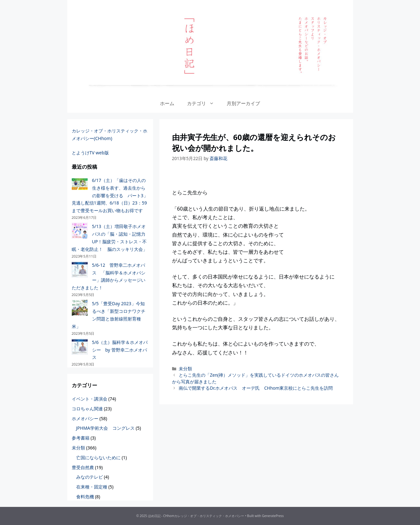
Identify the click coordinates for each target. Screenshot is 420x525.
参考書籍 (81, 438)
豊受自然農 (83, 467)
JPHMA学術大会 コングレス (105, 428)
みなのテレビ (90, 477)
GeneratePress (273, 516)
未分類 (185, 369)
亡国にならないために (98, 458)
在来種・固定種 (92, 487)
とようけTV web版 (90, 153)
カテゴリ (204, 103)
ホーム (167, 103)
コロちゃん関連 (87, 409)
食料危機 (85, 497)
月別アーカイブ (243, 103)
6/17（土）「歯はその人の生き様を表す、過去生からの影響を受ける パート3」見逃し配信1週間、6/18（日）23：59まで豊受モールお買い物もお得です (110, 195)
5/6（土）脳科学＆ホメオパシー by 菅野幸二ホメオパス (120, 350)
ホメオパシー (85, 418)
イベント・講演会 (90, 399)
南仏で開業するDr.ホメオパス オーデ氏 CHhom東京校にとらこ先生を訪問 (256, 388)
